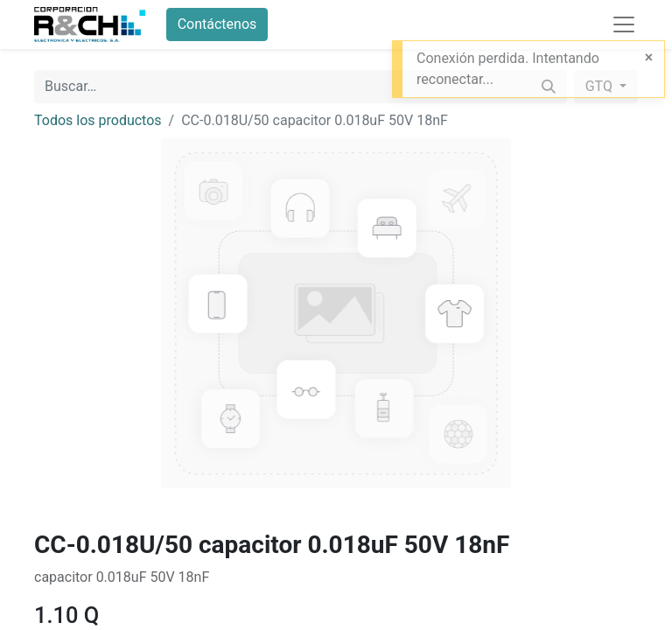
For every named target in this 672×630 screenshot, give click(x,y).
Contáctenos (217, 24)
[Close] (649, 58)
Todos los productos (98, 120)
